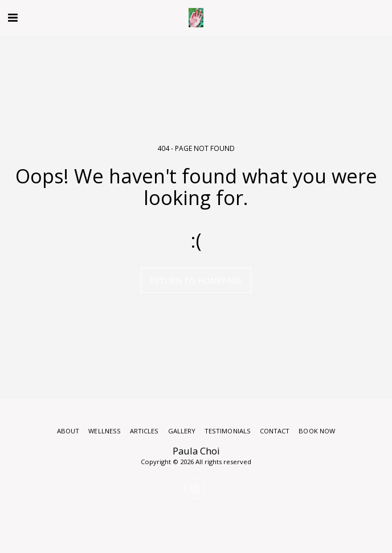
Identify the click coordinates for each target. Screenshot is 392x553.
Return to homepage (196, 280)
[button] (13, 17)
